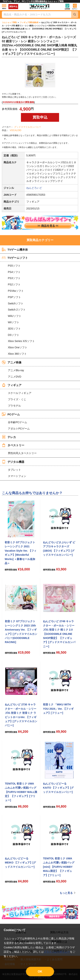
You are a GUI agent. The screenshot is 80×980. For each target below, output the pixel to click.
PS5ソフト (14, 266)
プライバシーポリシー (57, 952)
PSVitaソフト (16, 291)
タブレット (14, 470)
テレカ (9, 437)
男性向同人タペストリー (22, 453)
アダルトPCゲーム (19, 429)
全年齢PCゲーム (17, 422)
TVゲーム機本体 (15, 249)
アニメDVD (15, 377)
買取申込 (13, 7)
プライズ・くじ (17, 399)
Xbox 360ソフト (17, 354)
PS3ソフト (14, 278)
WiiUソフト (15, 316)
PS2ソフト (14, 284)
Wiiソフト (14, 322)
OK (40, 972)
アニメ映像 (12, 362)
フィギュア (12, 385)
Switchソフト (16, 303)
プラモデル (14, 406)
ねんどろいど (34, 188)
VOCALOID (16, 130)
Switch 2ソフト (17, 310)
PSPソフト (14, 297)
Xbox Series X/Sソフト (21, 341)
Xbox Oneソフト (18, 347)
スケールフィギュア (20, 393)
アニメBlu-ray (16, 370)
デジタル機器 (13, 462)
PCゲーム (11, 414)
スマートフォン (17, 476)
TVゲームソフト (15, 258)
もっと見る (66, 893)
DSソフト (14, 335)
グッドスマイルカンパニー (28, 127)
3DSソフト (14, 329)
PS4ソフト (14, 272)
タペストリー (13, 445)
